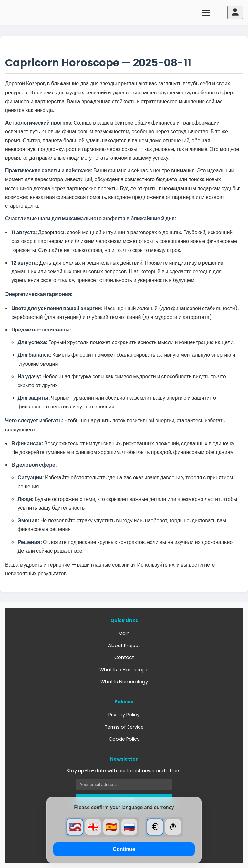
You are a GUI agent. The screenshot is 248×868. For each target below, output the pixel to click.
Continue (124, 849)
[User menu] (235, 12)
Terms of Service (124, 727)
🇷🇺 (129, 827)
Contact (124, 657)
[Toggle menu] (206, 13)
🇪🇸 (111, 827)
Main (124, 633)
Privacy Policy (124, 715)
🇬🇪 (93, 827)
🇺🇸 (75, 827)
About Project (124, 646)
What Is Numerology (124, 682)
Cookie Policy (124, 739)
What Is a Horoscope (124, 670)
